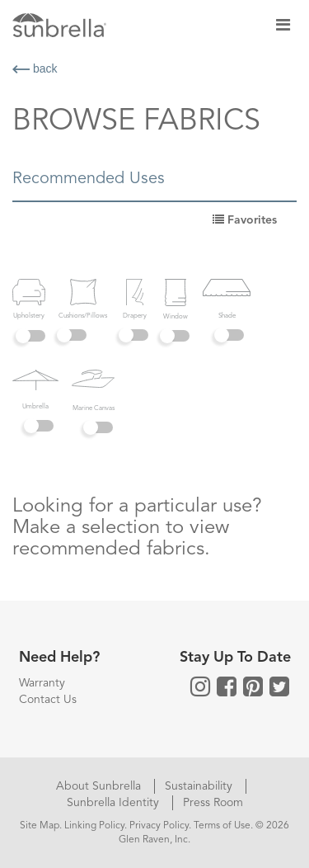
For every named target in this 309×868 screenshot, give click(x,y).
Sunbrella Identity (115, 803)
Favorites (245, 220)
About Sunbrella (100, 786)
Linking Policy (94, 826)
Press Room (213, 803)
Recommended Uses (89, 179)
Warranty (42, 683)
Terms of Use (222, 826)
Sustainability (200, 786)
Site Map (40, 826)
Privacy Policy (159, 826)
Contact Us (48, 700)
